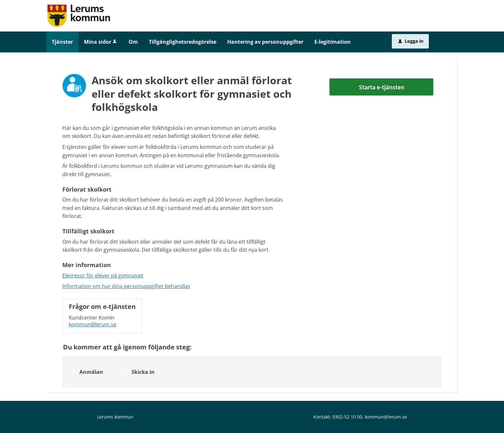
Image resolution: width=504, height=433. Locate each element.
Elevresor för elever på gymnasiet (103, 275)
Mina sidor (101, 42)
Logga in (411, 41)
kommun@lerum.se (93, 324)
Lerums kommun (115, 417)
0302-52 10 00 (347, 417)
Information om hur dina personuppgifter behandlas (126, 286)
